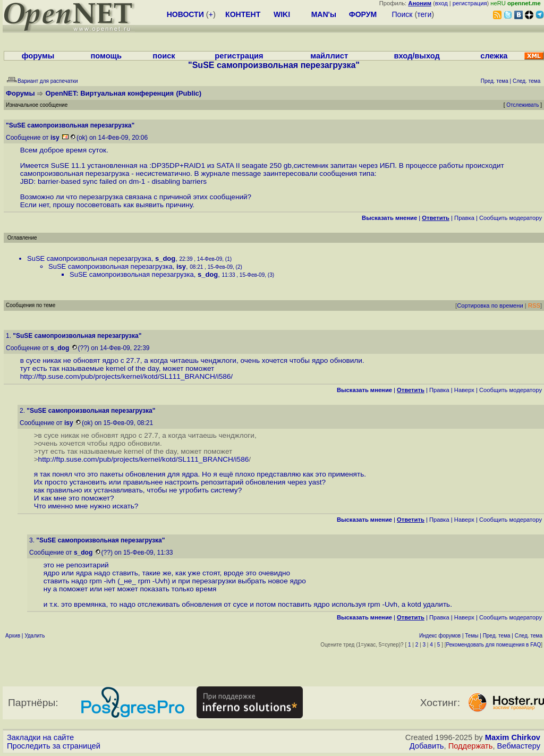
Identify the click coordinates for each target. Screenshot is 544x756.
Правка (464, 218)
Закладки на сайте (40, 737)
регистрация (470, 3)
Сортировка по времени (490, 305)
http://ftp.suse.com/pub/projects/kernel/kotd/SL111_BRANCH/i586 (126, 376)
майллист (329, 56)
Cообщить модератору (511, 218)
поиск (164, 56)
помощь (106, 56)
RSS (534, 305)
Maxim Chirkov (513, 737)
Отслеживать (522, 105)
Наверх (464, 390)
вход (441, 3)
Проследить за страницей (54, 746)
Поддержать (471, 746)
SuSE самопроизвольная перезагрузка (89, 258)
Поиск (402, 14)
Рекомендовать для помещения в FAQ (494, 645)
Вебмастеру (519, 746)
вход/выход (416, 56)
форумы (38, 56)
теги (424, 14)
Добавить (427, 746)
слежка (494, 56)
